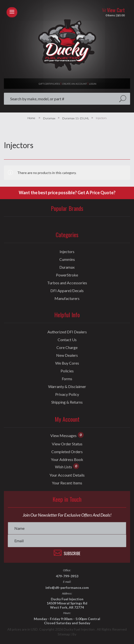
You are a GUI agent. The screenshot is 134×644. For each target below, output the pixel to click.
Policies (67, 371)
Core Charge (67, 348)
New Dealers (67, 355)
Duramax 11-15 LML (76, 118)
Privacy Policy (67, 394)
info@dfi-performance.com (67, 588)
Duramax (49, 118)
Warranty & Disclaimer (67, 387)
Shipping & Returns (67, 402)
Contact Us (67, 340)
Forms (67, 379)
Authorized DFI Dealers (67, 332)
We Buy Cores (67, 363)
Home (31, 118)
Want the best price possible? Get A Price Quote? (67, 193)
